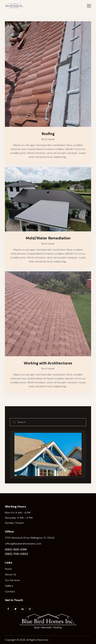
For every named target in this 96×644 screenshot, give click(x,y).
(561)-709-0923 (16, 554)
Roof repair (48, 139)
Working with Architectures (48, 363)
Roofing (48, 134)
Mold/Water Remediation (48, 238)
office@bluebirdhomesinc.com (23, 544)
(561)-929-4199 (16, 549)
